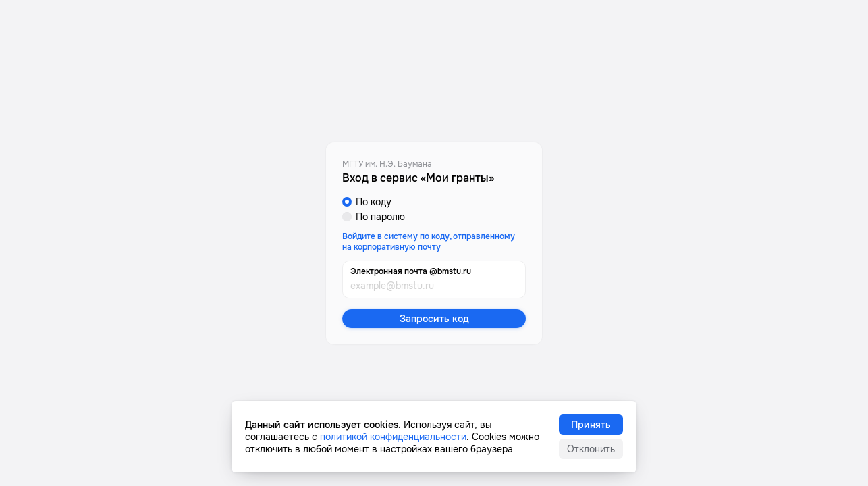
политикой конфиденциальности (393, 437)
